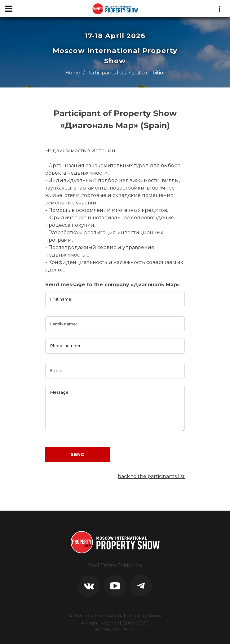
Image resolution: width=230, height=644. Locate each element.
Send (78, 454)
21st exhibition (149, 73)
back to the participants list (151, 476)
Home (73, 73)
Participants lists (106, 73)
